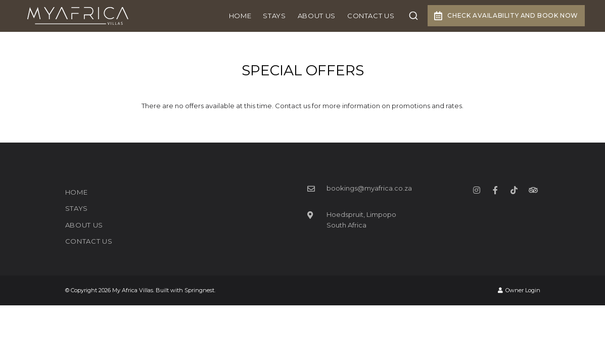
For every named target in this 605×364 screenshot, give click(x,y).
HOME (240, 16)
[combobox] (413, 16)
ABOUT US (317, 16)
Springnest (199, 290)
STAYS (274, 16)
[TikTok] (514, 190)
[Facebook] (495, 190)
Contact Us (371, 16)
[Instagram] (477, 190)
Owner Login (519, 290)
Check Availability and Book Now (506, 16)
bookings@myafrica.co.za (369, 188)
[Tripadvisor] (533, 190)
